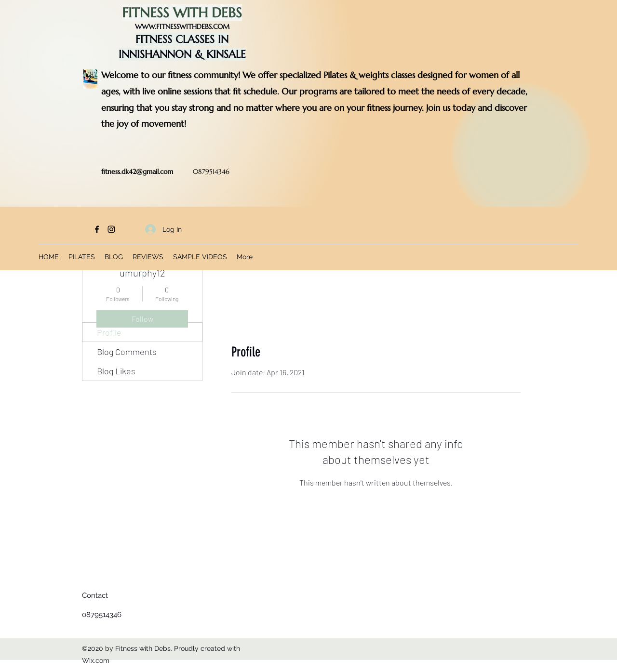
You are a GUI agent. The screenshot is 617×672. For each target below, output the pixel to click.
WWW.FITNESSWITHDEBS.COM (182, 26)
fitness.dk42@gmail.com (137, 171)
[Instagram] (111, 229)
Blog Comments (127, 352)
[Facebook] (97, 229)
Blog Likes (116, 371)
